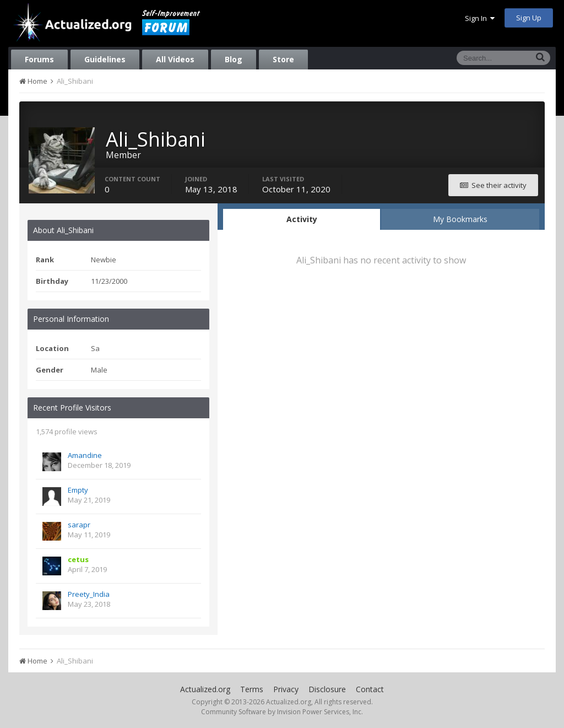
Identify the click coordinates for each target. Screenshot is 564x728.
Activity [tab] (302, 219)
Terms (252, 689)
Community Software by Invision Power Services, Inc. (282, 712)
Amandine (85, 455)
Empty (78, 490)
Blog (234, 59)
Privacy (286, 689)
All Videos (175, 59)
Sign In (480, 18)
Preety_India (89, 594)
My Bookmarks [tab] (460, 219)
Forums (39, 59)
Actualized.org (205, 689)
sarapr (79, 525)
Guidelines (105, 59)
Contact (370, 689)
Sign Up (529, 18)
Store (283, 59)
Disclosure (327, 689)
